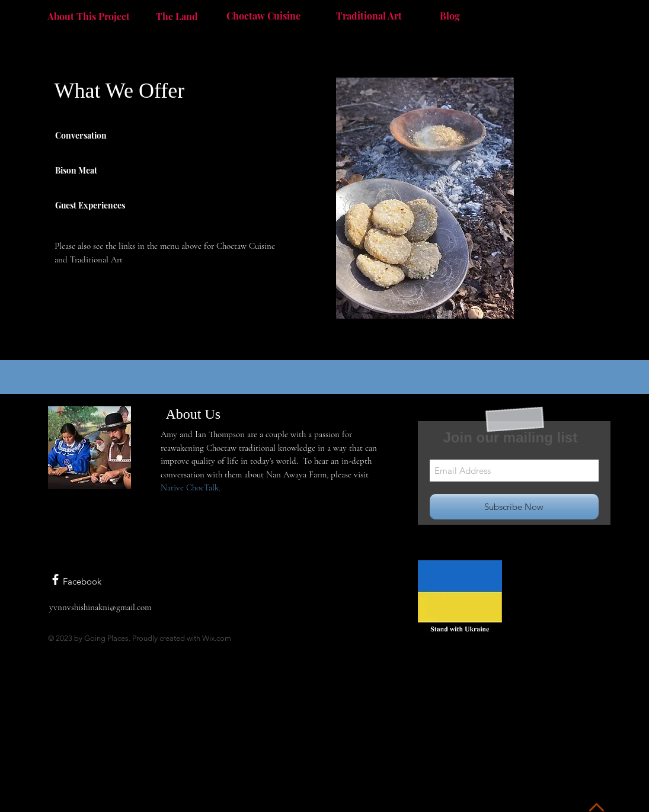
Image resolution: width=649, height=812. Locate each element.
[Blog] (450, 15)
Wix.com (217, 638)
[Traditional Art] (369, 15)
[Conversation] (88, 135)
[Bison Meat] (88, 170)
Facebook (82, 581)
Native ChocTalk (190, 487)
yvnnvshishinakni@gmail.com (100, 607)
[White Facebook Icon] (55, 580)
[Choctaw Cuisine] (264, 15)
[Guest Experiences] (104, 205)
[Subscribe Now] (514, 507)
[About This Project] (89, 16)
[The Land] (177, 16)
